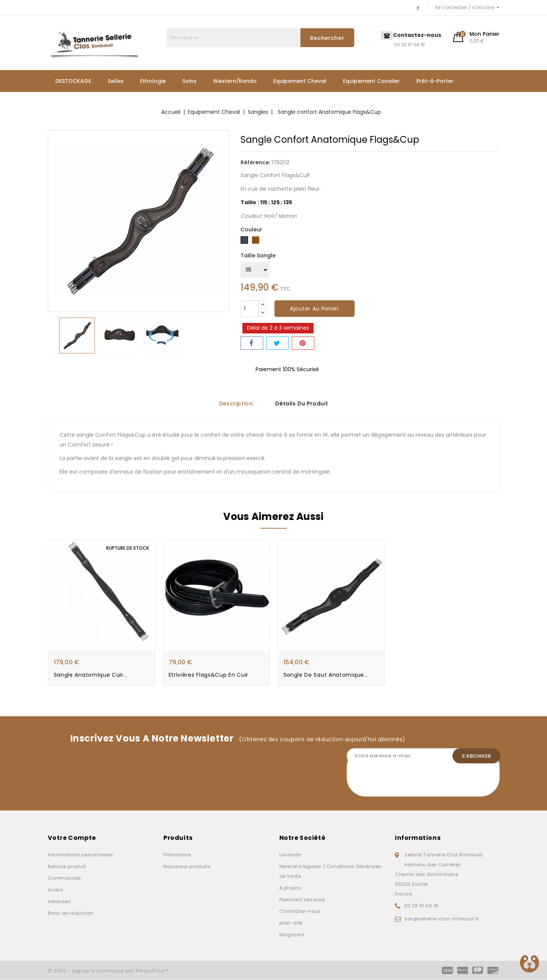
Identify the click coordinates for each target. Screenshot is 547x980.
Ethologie (153, 81)
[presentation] (404, 782)
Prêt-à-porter (435, 81)
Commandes (65, 878)
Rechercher (327, 38)
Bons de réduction (71, 913)
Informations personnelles (81, 855)
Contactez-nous (300, 912)
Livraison (290, 855)
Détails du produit (302, 403)
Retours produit (67, 867)
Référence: (255, 162)
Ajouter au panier (315, 309)
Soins (189, 81)
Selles (116, 81)
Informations (418, 838)
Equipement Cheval (300, 81)
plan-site (291, 923)
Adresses (59, 902)
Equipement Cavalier (371, 81)
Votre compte (72, 838)
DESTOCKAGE (73, 81)
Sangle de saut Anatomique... (326, 675)
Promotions (178, 855)
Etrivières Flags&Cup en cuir (209, 675)
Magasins (292, 935)
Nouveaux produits (187, 867)
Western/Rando (235, 81)
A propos (290, 888)
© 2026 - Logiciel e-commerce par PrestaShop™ (108, 971)
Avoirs (56, 890)
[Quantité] (250, 309)
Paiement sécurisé (302, 900)
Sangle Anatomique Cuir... (91, 675)
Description (236, 403)
